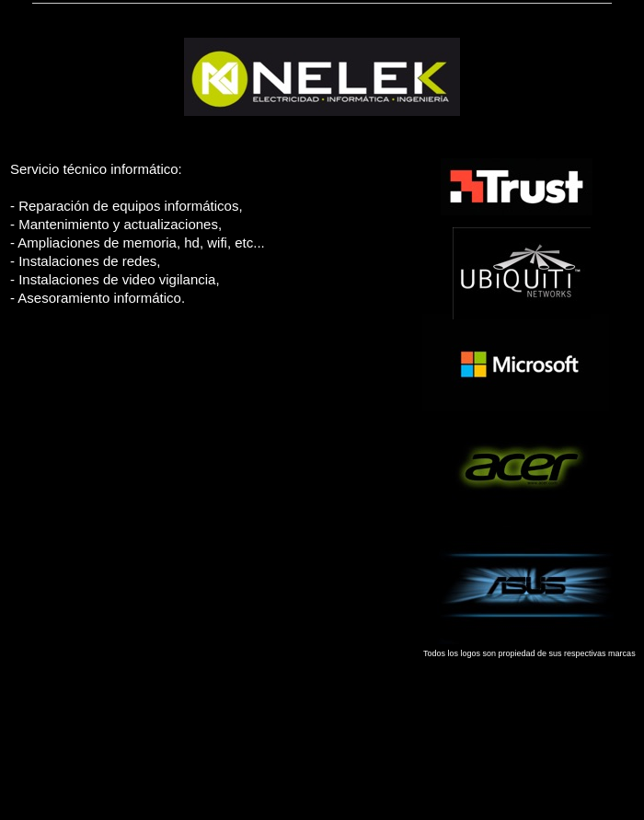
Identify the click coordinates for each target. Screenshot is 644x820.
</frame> (192, 544)
